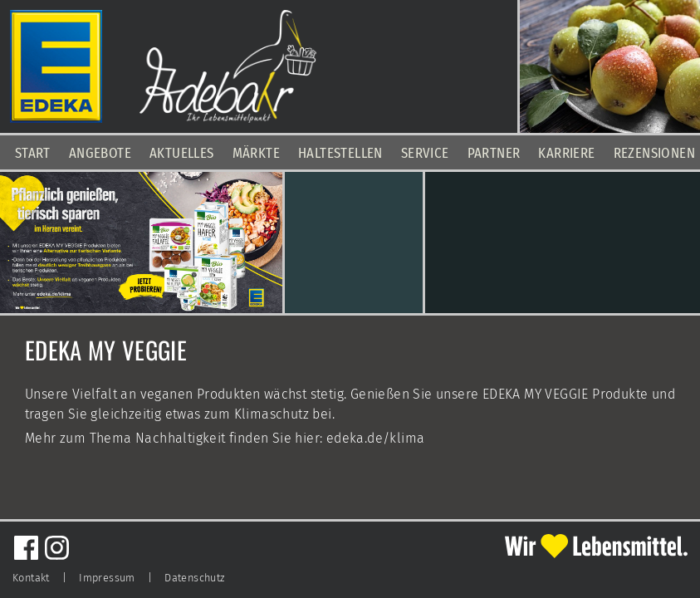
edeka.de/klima (376, 438)
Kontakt (31, 578)
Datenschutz (194, 578)
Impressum (107, 578)
